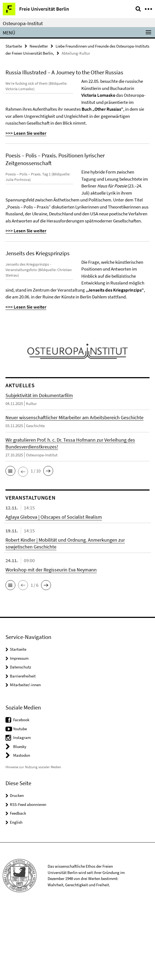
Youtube (20, 800)
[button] (10, 542)
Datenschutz (20, 738)
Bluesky (20, 818)
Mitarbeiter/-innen (25, 756)
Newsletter (39, 46)
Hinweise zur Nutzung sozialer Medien (33, 838)
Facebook (21, 791)
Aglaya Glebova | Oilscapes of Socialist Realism (54, 588)
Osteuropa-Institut (23, 23)
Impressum (19, 729)
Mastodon (22, 826)
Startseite (14, 46)
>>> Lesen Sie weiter (102, 154)
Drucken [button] (17, 866)
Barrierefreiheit (23, 747)
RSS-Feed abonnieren (28, 875)
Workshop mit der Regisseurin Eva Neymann (51, 641)
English (16, 893)
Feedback (18, 884)
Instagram (22, 809)
